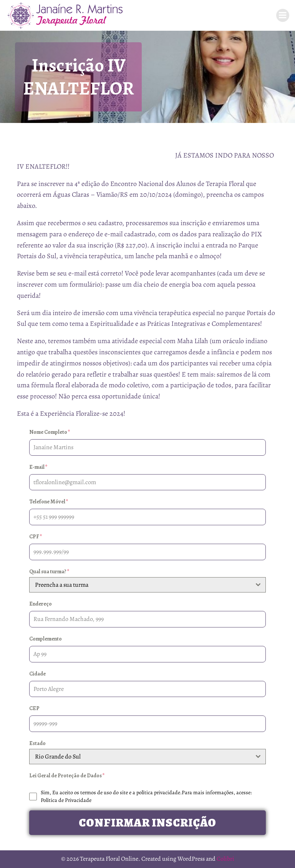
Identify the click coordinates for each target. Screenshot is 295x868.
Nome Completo (50, 432)
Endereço (41, 604)
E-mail (38, 467)
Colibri (225, 859)
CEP (34, 708)
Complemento (46, 639)
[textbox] (140, 585)
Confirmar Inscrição (147, 823)
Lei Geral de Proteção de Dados (67, 776)
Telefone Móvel (49, 502)
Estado (37, 743)
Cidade (37, 674)
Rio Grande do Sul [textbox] (58, 757)
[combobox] (147, 585)
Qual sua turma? (49, 572)
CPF (36, 537)
